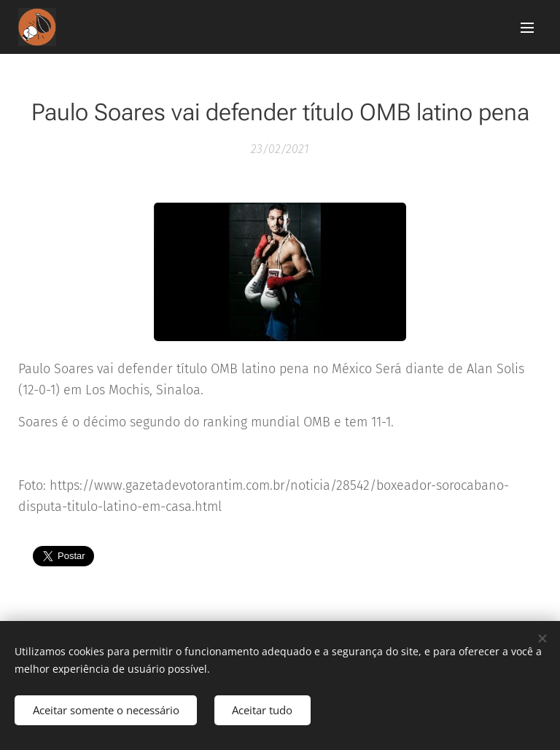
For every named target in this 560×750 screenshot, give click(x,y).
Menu (527, 28)
